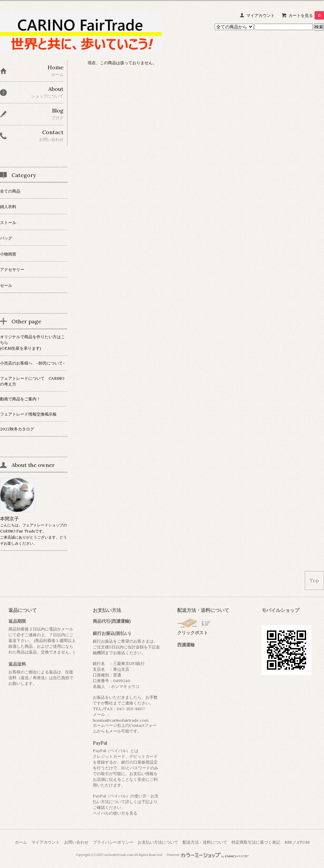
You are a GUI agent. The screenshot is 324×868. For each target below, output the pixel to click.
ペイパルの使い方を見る (115, 813)
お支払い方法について (158, 842)
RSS (288, 842)
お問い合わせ (76, 842)
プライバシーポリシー (113, 842)
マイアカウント (261, 15)
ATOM (303, 842)
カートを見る (306, 15)
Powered (207, 855)
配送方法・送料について (205, 842)
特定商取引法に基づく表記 (256, 842)
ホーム (21, 842)
